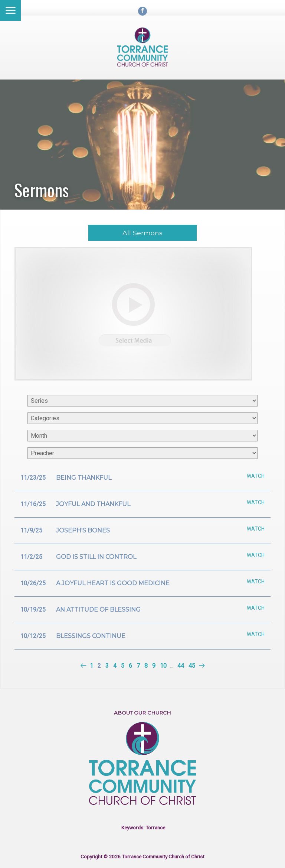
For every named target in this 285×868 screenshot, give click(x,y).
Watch (256, 476)
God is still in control (96, 557)
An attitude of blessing (98, 610)
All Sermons (142, 233)
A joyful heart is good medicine (113, 583)
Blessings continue (91, 636)
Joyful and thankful (93, 504)
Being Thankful (84, 478)
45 (192, 666)
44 (181, 666)
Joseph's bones (83, 530)
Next (201, 666)
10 (163, 666)
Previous (84, 666)
